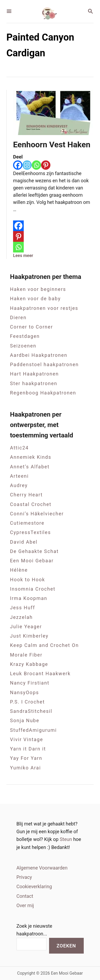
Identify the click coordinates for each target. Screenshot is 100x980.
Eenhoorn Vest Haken (52, 145)
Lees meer (23, 256)
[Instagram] (27, 165)
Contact (25, 896)
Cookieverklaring (34, 886)
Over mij (25, 905)
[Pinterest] (46, 165)
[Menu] (9, 12)
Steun (66, 839)
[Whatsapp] (36, 165)
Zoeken (66, 946)
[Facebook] (18, 165)
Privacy (24, 877)
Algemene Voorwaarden (42, 868)
